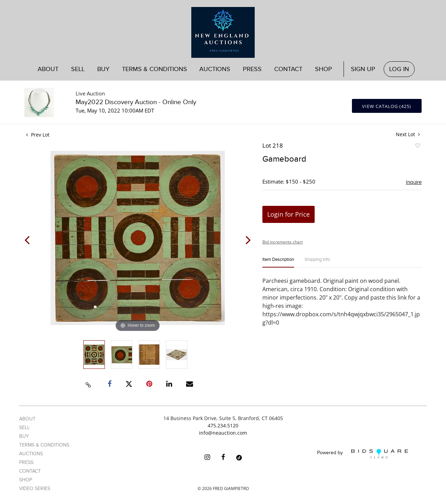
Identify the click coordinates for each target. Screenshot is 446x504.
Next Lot (408, 134)
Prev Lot (38, 135)
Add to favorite (417, 147)
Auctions (215, 69)
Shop (324, 69)
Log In (399, 69)
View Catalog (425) (387, 106)
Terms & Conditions (155, 69)
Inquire (414, 182)
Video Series (35, 489)
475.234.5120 (223, 425)
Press (252, 69)
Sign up (363, 69)
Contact (288, 69)
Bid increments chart (283, 242)
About (48, 69)
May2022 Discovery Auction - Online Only (136, 102)
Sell (78, 69)
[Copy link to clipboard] (89, 384)
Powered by (363, 454)
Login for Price (289, 214)
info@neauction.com (223, 433)
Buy (103, 69)
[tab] (278, 262)
